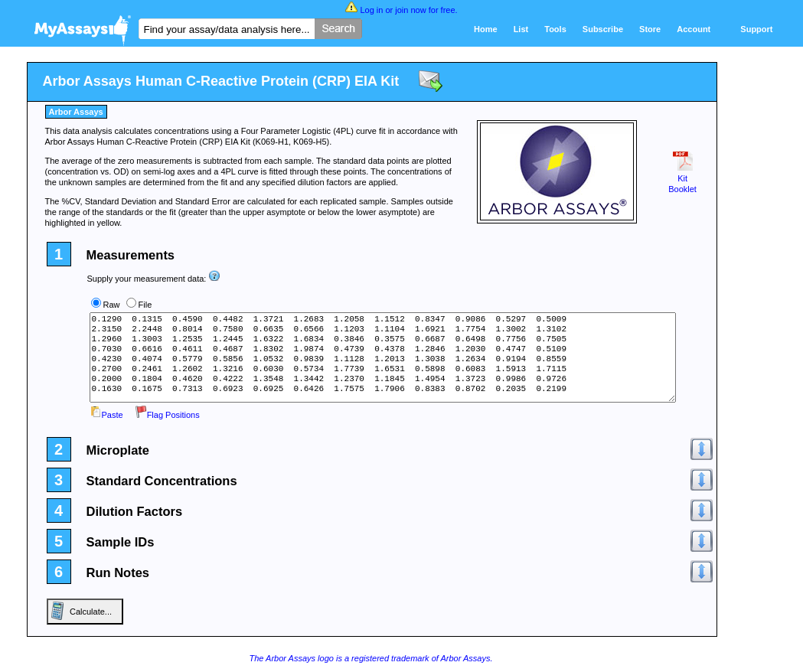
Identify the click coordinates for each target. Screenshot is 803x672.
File (145, 305)
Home (486, 29)
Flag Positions (167, 415)
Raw (112, 305)
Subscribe (603, 29)
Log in (371, 10)
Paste (106, 415)
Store (650, 29)
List (521, 29)
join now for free (425, 10)
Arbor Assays (76, 112)
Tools (555, 29)
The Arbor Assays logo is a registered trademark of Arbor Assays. (370, 658)
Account (694, 29)
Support (756, 29)
